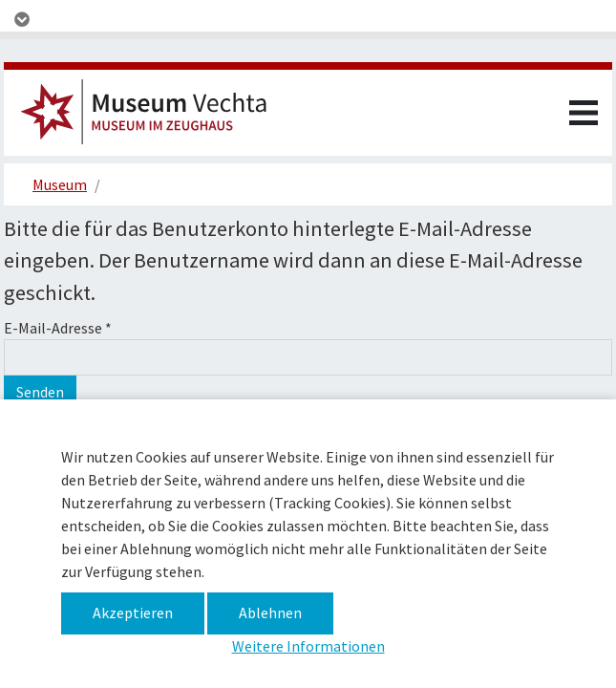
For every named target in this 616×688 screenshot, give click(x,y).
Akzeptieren (133, 613)
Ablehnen (270, 613)
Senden (40, 392)
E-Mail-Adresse (58, 328)
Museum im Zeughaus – (152, 118)
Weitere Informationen (308, 646)
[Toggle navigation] (308, 20)
